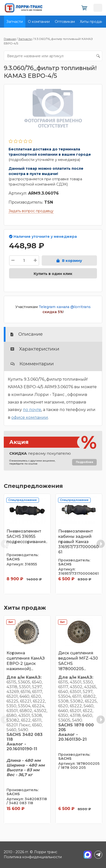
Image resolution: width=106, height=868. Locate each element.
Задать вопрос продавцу (31, 211)
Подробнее (85, 462)
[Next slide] (101, 544)
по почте (32, 410)
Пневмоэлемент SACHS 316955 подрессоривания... (27, 539)
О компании (39, 22)
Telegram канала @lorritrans (65, 307)
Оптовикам (65, 22)
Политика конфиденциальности (33, 857)
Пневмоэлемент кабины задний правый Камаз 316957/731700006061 (78, 542)
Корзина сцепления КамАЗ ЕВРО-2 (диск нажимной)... (26, 661)
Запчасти (15, 22)
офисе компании (30, 417)
